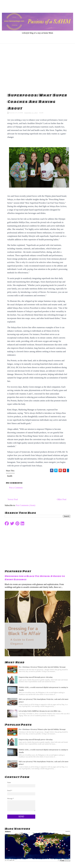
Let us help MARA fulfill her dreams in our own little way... (40, 711)
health (41, 113)
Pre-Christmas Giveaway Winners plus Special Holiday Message (42, 667)
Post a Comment (16, 488)
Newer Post (13, 499)
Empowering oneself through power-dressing (36, 677)
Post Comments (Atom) (26, 505)
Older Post (62, 499)
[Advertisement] (37, 68)
